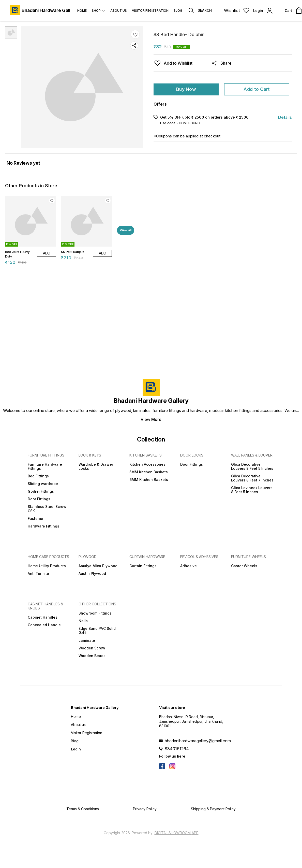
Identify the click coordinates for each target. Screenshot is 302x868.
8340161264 (177, 749)
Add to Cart (257, 89)
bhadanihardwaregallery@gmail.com (198, 741)
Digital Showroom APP (177, 833)
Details (285, 117)
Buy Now (186, 89)
